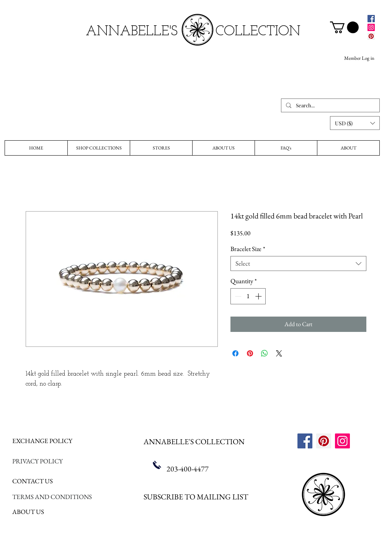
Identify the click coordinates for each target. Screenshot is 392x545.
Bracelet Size (248, 249)
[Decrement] (237, 296)
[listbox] (355, 123)
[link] (344, 27)
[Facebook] (371, 19)
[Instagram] (371, 27)
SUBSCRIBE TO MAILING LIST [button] (196, 497)
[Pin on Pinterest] (250, 353)
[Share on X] (279, 353)
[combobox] (298, 263)
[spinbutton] (248, 296)
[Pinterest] (371, 36)
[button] (355, 123)
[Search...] (330, 105)
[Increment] (259, 296)
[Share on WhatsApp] (265, 353)
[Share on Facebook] (235, 353)
